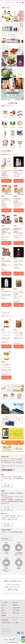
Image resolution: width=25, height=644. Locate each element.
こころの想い (5, 603)
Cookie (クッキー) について (6, 633)
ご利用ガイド (16, 605)
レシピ (3, 608)
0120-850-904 (12, 587)
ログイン (15, 620)
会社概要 (4, 616)
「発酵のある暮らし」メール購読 (10, 623)
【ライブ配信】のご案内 (13, 103)
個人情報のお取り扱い (5, 631)
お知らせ (4, 613)
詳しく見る (7, 485)
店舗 (2, 610)
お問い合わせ (16, 613)
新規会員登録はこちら (7, 539)
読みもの (4, 605)
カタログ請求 (16, 610)
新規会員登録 (5, 620)
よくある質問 (16, 608)
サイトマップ (4, 627)
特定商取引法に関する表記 (6, 629)
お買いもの (15, 603)
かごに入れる (6, 181)
